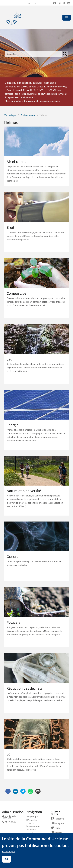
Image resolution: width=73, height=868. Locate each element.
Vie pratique (10, 115)
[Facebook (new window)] (55, 3)
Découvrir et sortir (33, 822)
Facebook (58, 819)
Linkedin (58, 833)
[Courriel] (38, 791)
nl (36, 3)
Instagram (58, 823)
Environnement (28, 115)
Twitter (57, 828)
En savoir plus (8, 852)
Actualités (32, 830)
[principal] (67, 18)
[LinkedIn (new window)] (69, 3)
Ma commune (34, 826)
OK (6, 859)
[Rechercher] (65, 54)
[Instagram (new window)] (59, 3)
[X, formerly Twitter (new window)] (64, 3)
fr (29, 3)
